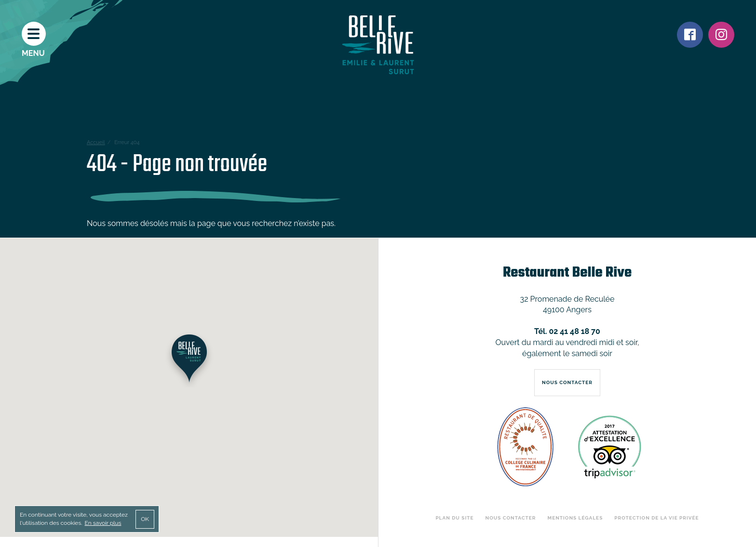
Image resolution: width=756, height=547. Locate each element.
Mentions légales (575, 518)
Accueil (96, 142)
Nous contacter (511, 518)
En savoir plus (103, 523)
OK (145, 519)
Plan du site (454, 518)
